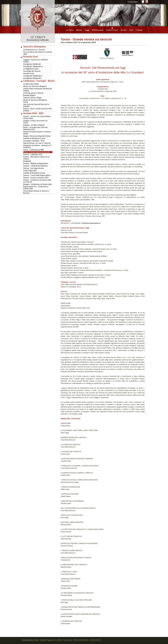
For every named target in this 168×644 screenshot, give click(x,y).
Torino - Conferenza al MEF (34, 150)
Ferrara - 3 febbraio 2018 (33, 154)
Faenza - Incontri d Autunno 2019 (36, 178)
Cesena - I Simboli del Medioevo (36, 166)
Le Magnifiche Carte (31, 69)
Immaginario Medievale (32, 64)
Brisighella (27, 161)
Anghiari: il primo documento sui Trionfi (35, 122)
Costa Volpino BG (30, 171)
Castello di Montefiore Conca (34, 138)
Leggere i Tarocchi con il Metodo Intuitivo (36, 61)
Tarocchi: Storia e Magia (32, 98)
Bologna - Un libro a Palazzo (34, 125)
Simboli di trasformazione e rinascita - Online (37, 133)
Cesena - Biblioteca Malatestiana (36, 163)
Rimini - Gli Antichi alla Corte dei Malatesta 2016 (35, 128)
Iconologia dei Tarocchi (32, 71)
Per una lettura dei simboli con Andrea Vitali (38, 53)
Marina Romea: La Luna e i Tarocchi (37, 143)
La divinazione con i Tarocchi (34, 50)
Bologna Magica (29, 95)
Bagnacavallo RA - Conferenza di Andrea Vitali (36, 188)
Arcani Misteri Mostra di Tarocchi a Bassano (36, 192)
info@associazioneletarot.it (91, 223)
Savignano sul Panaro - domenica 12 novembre (37, 146)
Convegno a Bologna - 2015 (34, 141)
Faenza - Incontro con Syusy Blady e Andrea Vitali (37, 117)
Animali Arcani (29, 73)
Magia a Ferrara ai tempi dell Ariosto (37, 136)
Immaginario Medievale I (33, 78)
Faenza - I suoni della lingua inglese (37, 175)
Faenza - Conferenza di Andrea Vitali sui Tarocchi (37, 181)
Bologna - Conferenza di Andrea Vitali (37, 184)
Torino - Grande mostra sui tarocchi (37, 152)
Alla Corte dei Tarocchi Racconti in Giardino (36, 105)
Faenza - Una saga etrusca (34, 168)
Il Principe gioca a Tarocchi (33, 93)
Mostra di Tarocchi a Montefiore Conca (35, 101)
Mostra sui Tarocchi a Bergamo (35, 86)
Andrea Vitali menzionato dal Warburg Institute (38, 90)
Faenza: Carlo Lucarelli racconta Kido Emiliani (37, 110)
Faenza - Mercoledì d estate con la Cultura (36, 158)
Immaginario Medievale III (33, 66)
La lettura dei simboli (31, 84)
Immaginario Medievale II (33, 76)
